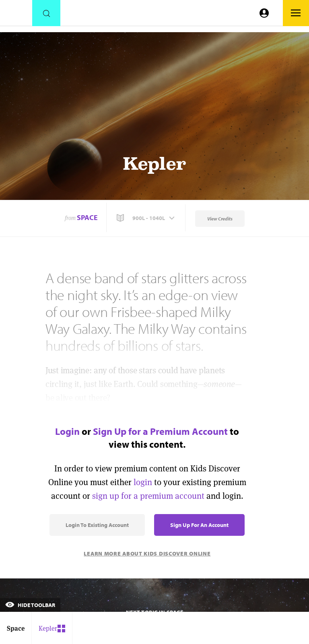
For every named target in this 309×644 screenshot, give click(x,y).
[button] (146, 218)
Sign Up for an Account (199, 525)
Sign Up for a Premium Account (160, 431)
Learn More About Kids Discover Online (147, 553)
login (143, 482)
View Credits (220, 219)
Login (67, 431)
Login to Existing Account (97, 525)
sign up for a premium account (148, 496)
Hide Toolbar (30, 605)
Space (87, 217)
